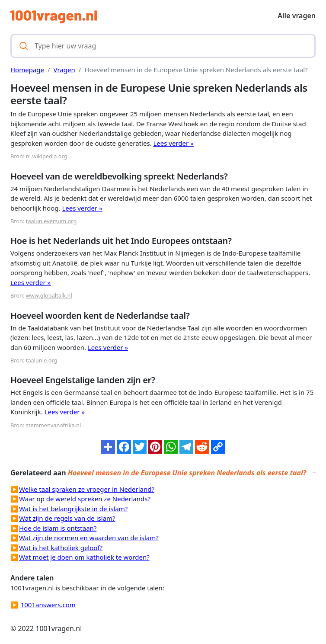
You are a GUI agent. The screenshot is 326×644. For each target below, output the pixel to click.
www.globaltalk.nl (49, 295)
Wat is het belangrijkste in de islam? (73, 509)
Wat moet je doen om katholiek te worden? (84, 557)
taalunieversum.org (51, 221)
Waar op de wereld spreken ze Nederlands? (85, 499)
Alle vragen (297, 16)
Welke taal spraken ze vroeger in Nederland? (87, 489)
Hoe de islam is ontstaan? (58, 528)
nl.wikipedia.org (47, 156)
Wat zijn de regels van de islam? (67, 518)
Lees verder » (173, 143)
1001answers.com (48, 605)
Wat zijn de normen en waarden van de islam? (89, 538)
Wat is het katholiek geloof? (61, 548)
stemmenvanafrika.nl (53, 425)
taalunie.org (42, 360)
